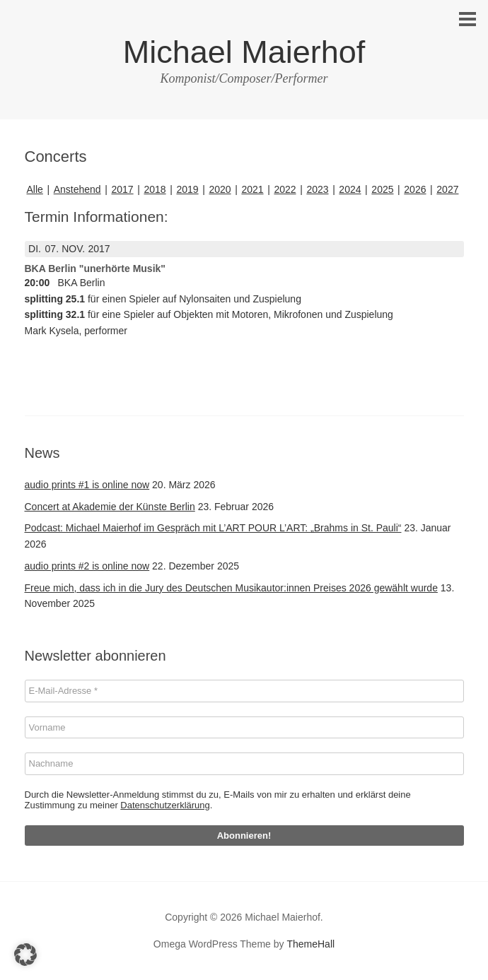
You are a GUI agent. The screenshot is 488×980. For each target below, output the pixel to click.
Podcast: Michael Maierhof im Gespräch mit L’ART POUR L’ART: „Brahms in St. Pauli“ (213, 528)
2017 (122, 189)
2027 (447, 189)
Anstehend (77, 189)
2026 (415, 189)
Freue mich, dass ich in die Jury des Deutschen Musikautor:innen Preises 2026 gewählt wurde (231, 588)
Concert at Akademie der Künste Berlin (110, 507)
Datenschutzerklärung (165, 805)
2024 (350, 189)
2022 (285, 189)
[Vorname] (244, 728)
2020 (220, 189)
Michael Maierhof (244, 52)
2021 (252, 189)
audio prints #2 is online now (87, 566)
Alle (35, 189)
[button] (25, 955)
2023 (317, 189)
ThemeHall (310, 944)
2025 (382, 189)
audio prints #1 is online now (87, 485)
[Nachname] (244, 764)
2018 (155, 189)
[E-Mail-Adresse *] (244, 691)
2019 (187, 189)
